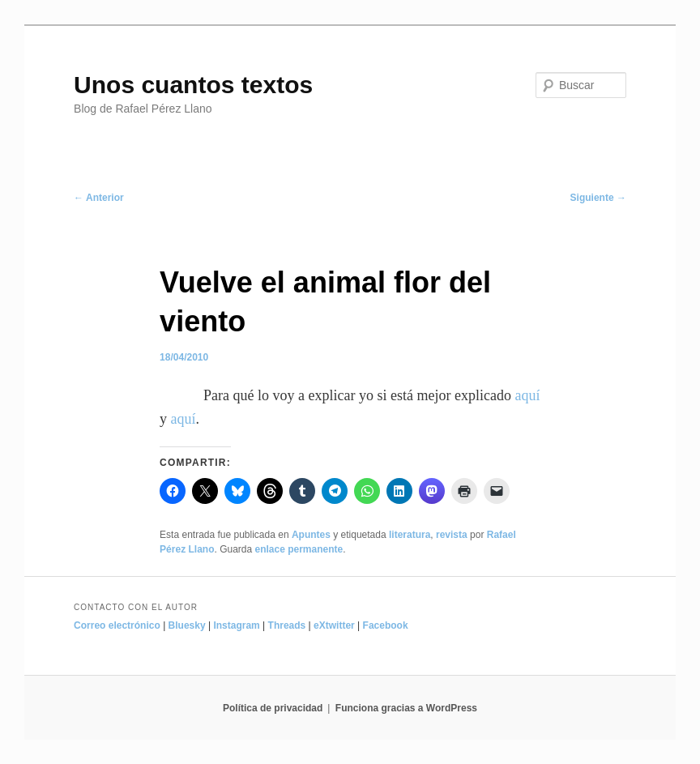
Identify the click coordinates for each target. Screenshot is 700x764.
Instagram (236, 625)
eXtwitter (334, 625)
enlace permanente (299, 549)
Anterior (99, 198)
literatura (410, 535)
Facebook (386, 625)
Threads (287, 625)
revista (452, 535)
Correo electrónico (117, 625)
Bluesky (187, 625)
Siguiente (598, 198)
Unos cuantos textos (193, 85)
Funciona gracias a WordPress (406, 708)
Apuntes (311, 535)
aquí (527, 395)
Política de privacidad (273, 708)
